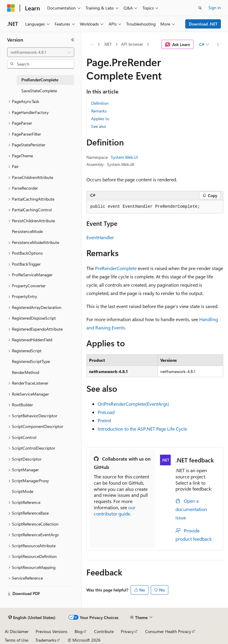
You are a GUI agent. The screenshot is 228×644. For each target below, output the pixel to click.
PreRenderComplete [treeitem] (40, 80)
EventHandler (100, 237)
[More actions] (218, 45)
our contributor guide (115, 510)
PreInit (104, 420)
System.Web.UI (124, 157)
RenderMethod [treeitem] (26, 372)
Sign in (215, 8)
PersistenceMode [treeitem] (27, 231)
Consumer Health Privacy (168, 631)
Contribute (104, 631)
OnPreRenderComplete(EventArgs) (133, 404)
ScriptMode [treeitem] (23, 491)
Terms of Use (16, 640)
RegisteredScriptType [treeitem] (31, 361)
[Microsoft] (11, 8)
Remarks (99, 111)
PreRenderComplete (116, 268)
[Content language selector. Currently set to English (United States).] (32, 618)
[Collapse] (73, 40)
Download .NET (203, 24)
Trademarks (46, 640)
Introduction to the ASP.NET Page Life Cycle (142, 429)
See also (99, 126)
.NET (108, 44)
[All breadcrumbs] (92, 45)
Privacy (127, 631)
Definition (100, 103)
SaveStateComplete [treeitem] (39, 91)
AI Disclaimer (17, 631)
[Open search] (200, 8)
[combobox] (41, 52)
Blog (79, 631)
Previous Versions (52, 631)
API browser (132, 44)
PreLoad (106, 412)
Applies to (100, 119)
